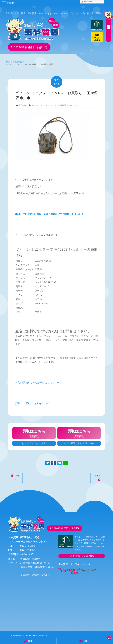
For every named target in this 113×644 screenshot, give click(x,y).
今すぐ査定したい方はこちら (79, 442)
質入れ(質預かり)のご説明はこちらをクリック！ (41, 382)
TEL (28, 641)
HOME (9, 61)
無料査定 (107, 21)
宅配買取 (34, 432)
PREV (17, 477)
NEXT (98, 477)
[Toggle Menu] (4, 3)
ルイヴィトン (74, 104)
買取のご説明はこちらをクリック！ (34, 402)
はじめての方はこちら (34, 442)
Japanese (87, 2)
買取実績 (18, 61)
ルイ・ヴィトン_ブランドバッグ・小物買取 (49, 104)
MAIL (85, 641)
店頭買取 (79, 432)
